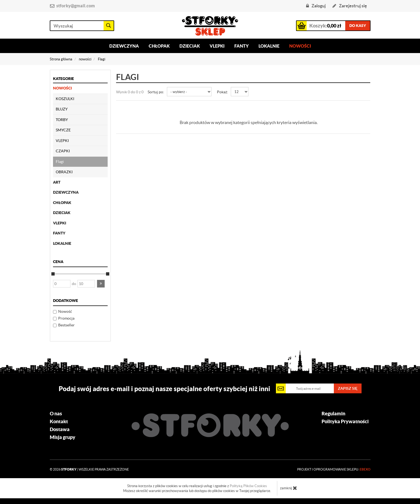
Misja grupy (63, 437)
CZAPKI (63, 151)
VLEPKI (62, 141)
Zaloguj (316, 6)
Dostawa (60, 429)
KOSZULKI (65, 99)
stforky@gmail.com (76, 6)
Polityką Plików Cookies (248, 486)
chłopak (62, 203)
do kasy (358, 26)
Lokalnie (269, 46)
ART (57, 182)
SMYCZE (63, 130)
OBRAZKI (64, 172)
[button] (101, 284)
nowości (62, 88)
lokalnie (62, 243)
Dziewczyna (124, 46)
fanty (59, 233)
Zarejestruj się (350, 6)
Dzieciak (190, 46)
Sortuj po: (156, 92)
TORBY (62, 120)
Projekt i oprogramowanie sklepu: (334, 469)
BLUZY (62, 109)
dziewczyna (66, 192)
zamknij (289, 488)
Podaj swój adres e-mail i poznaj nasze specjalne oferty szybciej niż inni (164, 389)
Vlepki (217, 46)
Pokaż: (223, 92)
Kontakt (59, 422)
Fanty (242, 46)
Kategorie (63, 79)
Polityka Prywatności (345, 422)
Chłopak (159, 46)
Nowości (300, 46)
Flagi (60, 162)
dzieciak (62, 213)
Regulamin (333, 414)
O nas (56, 414)
